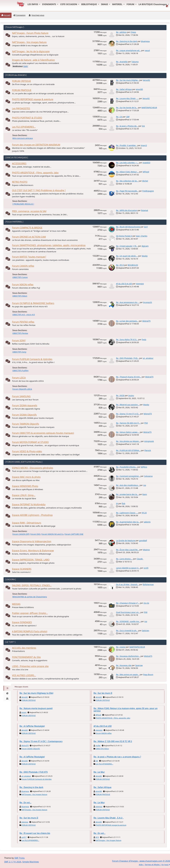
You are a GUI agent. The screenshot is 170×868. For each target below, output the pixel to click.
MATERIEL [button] (117, 4)
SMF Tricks (19, 858)
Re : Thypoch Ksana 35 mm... (129, 377)
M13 (97, 837)
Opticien (145, 631)
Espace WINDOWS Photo (25, 486)
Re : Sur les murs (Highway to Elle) (36, 693)
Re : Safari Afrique (124, 89)
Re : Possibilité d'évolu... (126, 467)
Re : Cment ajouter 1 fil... (127, 246)
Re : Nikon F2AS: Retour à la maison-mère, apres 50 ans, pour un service (126, 710)
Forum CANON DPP (21, 534)
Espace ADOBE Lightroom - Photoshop (32, 515)
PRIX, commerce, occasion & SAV (29, 211)
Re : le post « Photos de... (127, 126)
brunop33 (148, 302)
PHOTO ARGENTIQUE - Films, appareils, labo (35, 173)
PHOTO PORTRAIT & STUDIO (27, 118)
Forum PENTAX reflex (23, 322)
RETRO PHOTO (20, 182)
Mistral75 (146, 321)
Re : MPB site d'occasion (127, 210)
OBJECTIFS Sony (19, 352)
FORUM (131, 4)
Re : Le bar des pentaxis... (127, 321)
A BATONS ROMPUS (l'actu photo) (30, 631)
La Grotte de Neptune (126, 541)
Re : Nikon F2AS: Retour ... (127, 172)
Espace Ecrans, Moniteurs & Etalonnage (33, 551)
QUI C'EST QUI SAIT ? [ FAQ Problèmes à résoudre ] (39, 190)
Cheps (133, 32)
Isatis (26, 66)
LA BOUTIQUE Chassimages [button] (153, 4)
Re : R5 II (120, 265)
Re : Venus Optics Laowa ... (128, 432)
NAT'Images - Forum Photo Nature (30, 33)
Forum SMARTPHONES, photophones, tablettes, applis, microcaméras (49, 245)
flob (123, 503)
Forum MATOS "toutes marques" (29, 257)
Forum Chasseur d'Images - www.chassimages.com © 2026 (141, 861)
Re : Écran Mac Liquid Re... (127, 550)
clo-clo (146, 603)
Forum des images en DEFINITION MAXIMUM (36, 145)
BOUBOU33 (133, 265)
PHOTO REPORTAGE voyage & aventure (33, 99)
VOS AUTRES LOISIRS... (24, 675)
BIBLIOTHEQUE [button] (89, 4)
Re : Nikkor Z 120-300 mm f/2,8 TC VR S (113, 741)
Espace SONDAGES (22, 622)
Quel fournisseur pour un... (128, 612)
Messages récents (21, 687)
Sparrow (139, 665)
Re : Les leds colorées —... (127, 163)
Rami (145, 494)
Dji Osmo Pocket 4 (124, 236)
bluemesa (145, 41)
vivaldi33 (146, 163)
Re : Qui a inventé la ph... (127, 631)
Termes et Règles (152, 865)
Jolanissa (99, 807)
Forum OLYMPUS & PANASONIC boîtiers (33, 303)
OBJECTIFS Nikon (20, 296)
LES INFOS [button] (33, 4)
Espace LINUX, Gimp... (24, 495)
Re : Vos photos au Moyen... (128, 441)
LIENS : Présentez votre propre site (30, 666)
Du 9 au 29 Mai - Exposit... (127, 584)
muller (98, 746)
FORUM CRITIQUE (21, 81)
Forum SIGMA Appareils (25, 405)
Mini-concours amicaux (23, 138)
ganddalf (143, 541)
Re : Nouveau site (124, 665)
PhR (146, 423)
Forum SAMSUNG (21, 396)
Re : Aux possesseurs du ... (128, 302)
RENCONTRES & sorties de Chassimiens (30, 597)
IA (117, 503)
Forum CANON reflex (23, 266)
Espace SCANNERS (22, 569)
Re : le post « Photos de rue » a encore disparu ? (117, 757)
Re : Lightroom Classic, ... (127, 513)
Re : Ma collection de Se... (127, 181)
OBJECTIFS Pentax (20, 333)
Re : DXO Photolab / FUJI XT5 (34, 772)
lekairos (146, 550)
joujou (131, 395)
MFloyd (146, 172)
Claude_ (140, 559)
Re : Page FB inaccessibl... (127, 191)
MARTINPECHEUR (149, 108)
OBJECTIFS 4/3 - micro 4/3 (24, 315)
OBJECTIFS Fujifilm (20, 371)
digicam (145, 246)
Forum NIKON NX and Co (52, 534)
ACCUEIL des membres (24, 648)
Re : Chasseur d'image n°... (128, 603)
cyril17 (24, 837)
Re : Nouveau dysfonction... (128, 656)
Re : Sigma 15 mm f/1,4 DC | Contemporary (41, 741)
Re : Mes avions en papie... (128, 674)
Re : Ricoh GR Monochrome (128, 227)
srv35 (146, 568)
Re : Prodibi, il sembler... (126, 145)
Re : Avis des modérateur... (128, 485)
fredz (144, 339)
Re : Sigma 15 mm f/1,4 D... (128, 414)
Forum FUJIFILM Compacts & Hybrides (32, 359)
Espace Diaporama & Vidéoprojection (32, 541)
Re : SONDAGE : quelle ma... (128, 621)
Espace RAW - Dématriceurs (27, 523)
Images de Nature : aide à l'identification (33, 60)
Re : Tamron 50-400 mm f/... (128, 423)
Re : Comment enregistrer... (128, 476)
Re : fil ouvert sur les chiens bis (35, 833)
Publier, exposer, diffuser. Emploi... (30, 613)
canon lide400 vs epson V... (128, 568)
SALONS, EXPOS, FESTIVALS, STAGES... (32, 585)
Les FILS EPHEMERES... (24, 127)
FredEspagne (148, 191)
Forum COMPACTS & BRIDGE (27, 228)
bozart (24, 712)
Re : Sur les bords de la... (127, 108)
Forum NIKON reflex (23, 285)
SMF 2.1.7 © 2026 (13, 862)
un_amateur (148, 358)
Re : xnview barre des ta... (127, 494)
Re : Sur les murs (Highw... (127, 80)
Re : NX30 (120, 395)
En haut (166, 865)
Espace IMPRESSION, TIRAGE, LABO (31, 560)
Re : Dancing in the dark (127, 41)
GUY (146, 227)
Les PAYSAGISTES (21, 108)
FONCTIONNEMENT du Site (26, 657)
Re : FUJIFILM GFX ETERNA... (128, 450)
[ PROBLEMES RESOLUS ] (23, 204)
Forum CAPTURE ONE (74, 534)
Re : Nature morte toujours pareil (36, 708)
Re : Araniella (122, 62)
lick (143, 126)
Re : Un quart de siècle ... (127, 256)
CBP (128, 117)
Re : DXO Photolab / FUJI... (127, 358)
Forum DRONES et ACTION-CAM (29, 237)
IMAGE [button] (105, 4)
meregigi (140, 284)
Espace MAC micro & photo (26, 477)
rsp (145, 485)
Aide (141, 865)
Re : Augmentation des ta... (128, 522)
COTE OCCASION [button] (69, 4)
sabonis (147, 522)
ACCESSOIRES (19, 164)
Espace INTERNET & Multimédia (29, 505)
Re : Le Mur (99, 772)
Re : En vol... (25, 803)
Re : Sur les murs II (103, 693)
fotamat (145, 210)
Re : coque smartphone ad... (128, 50)
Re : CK (119, 117)
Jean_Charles (142, 236)
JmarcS (144, 145)
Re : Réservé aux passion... (128, 405)
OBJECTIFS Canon (20, 277)
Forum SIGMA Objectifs (24, 415)
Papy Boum (148, 674)
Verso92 (146, 80)
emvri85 (139, 89)
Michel (145, 181)
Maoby (145, 256)
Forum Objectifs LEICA (22, 389)
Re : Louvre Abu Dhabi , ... (127, 98)
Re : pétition (121, 32)
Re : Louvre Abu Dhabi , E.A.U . (109, 818)
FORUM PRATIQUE (22, 90)
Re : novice (121, 647)
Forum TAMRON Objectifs (25, 424)
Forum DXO (35, 534)
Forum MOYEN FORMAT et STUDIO (30, 442)
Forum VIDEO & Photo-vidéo (27, 451)
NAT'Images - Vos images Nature (29, 42)
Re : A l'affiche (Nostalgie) (32, 726)
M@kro (144, 467)
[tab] (7, 688)
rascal (147, 50)
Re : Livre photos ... (124, 559)
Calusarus (148, 476)
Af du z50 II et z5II (124, 284)
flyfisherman (148, 584)
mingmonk (149, 441)
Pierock (148, 450)
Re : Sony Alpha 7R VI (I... (127, 339)
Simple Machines (31, 862)
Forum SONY (19, 341)
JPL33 (144, 513)
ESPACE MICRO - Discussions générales (33, 468)
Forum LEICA (19, 378)
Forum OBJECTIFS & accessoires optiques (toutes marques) (43, 433)
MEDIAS (16, 604)
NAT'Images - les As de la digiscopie (31, 51)
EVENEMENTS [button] (49, 4)
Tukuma (135, 62)
